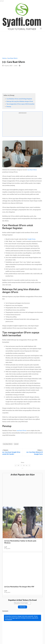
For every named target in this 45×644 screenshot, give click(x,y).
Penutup (9, 106)
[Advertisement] (22, 44)
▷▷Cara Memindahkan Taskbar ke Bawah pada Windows (20, 542)
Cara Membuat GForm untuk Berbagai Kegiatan (19, 99)
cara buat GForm (21, 430)
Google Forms (31, 239)
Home (4, 58)
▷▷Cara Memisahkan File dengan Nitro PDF (19, 587)
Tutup (12, 95)
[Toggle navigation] (41, 28)
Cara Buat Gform (12, 58)
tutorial (16, 444)
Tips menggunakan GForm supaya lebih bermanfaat (20, 104)
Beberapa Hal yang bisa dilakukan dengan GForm (20, 101)
